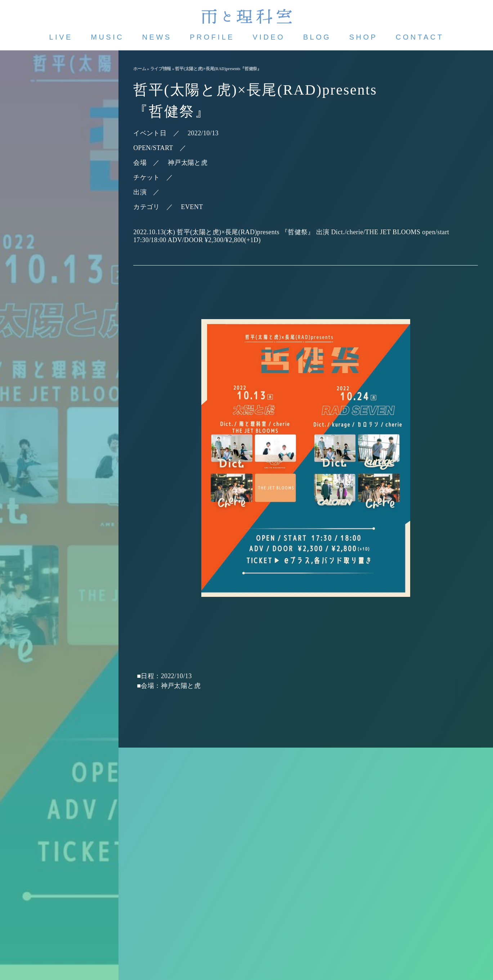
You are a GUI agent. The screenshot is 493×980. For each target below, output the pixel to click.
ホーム (140, 69)
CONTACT (420, 37)
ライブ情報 (161, 69)
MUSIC (107, 37)
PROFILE (212, 37)
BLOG (317, 37)
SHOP (364, 37)
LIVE (61, 37)
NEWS (157, 37)
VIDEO (269, 37)
